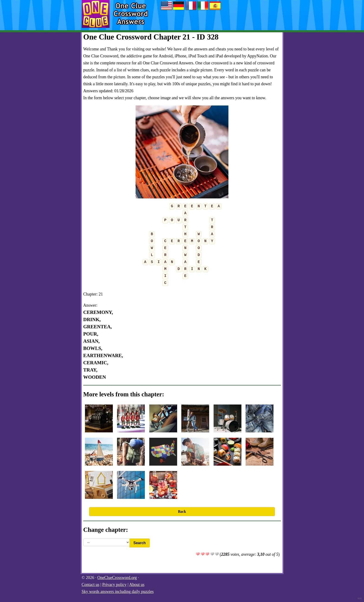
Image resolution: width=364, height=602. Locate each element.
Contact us (91, 585)
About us (137, 585)
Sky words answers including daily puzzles (118, 592)
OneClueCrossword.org (117, 578)
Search (140, 543)
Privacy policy (114, 585)
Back (182, 512)
